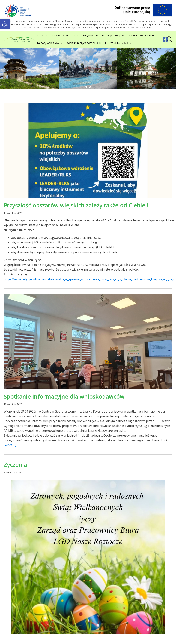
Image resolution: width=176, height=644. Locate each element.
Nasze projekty (113, 36)
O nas (43, 36)
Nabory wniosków (50, 43)
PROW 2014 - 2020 (118, 43)
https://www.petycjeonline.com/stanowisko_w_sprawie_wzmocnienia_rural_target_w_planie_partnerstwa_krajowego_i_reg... (90, 279)
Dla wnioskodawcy (141, 36)
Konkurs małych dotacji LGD (84, 43)
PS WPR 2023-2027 (65, 36)
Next (171, 68)
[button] (5, 24)
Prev (5, 68)
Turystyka (90, 36)
